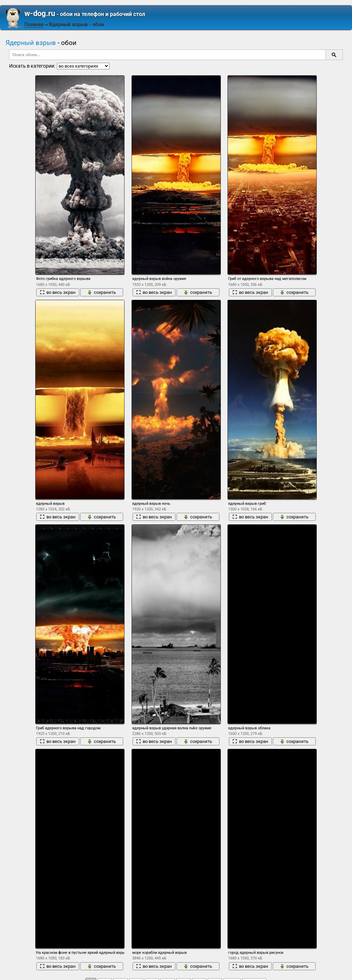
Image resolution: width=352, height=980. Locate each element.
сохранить (102, 292)
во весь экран (58, 292)
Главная (34, 24)
